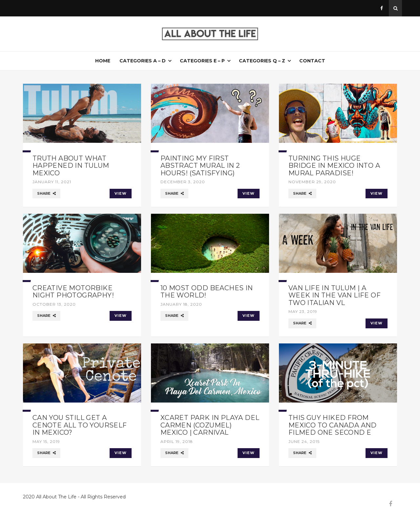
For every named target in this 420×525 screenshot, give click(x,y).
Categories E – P (202, 61)
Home (103, 61)
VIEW (121, 193)
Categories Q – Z (262, 61)
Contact (312, 61)
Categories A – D (143, 61)
